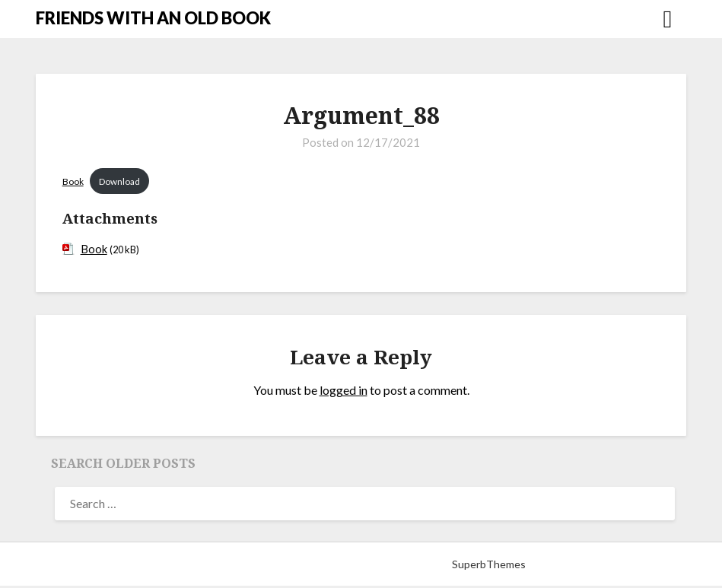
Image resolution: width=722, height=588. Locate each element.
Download (124, 182)
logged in (344, 393)
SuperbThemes (489, 566)
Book (73, 182)
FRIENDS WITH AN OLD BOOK (153, 18)
